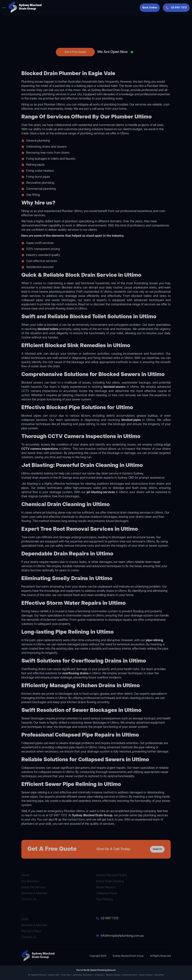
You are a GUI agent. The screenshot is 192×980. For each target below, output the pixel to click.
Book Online (150, 8)
